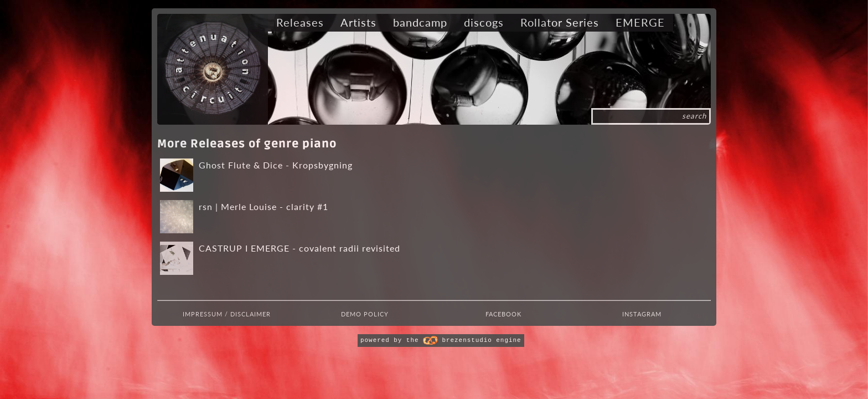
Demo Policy (365, 314)
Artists (358, 22)
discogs (484, 22)
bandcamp (420, 22)
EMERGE (640, 22)
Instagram (642, 314)
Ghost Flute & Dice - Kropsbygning (276, 165)
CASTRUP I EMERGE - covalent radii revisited (299, 248)
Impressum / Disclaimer (227, 314)
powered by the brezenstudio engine (441, 340)
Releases (300, 22)
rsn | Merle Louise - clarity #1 (263, 206)
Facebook (503, 314)
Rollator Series (560, 22)
